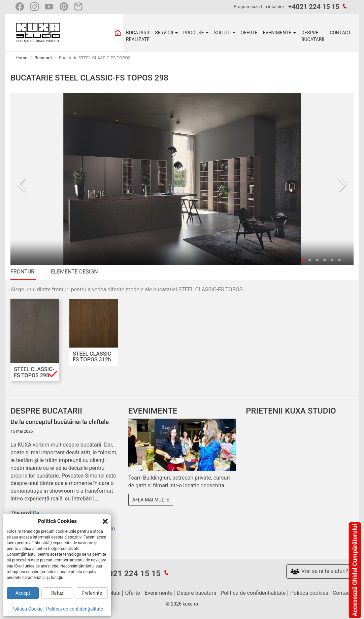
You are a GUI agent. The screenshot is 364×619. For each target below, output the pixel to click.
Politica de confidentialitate (253, 593)
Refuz (57, 593)
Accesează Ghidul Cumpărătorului (354, 570)
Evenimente (158, 593)
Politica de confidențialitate (75, 609)
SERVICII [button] (166, 33)
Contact (342, 593)
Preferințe (92, 593)
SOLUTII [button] (225, 33)
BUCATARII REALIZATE (138, 36)
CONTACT (340, 33)
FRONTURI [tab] (23, 272)
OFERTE (249, 33)
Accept (23, 593)
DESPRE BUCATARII (313, 36)
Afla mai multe (151, 500)
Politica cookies (309, 593)
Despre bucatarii (197, 593)
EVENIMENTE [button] (279, 33)
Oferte (133, 593)
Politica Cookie (27, 609)
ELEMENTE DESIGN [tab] (74, 272)
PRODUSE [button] (196, 33)
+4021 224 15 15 (314, 7)
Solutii (113, 593)
